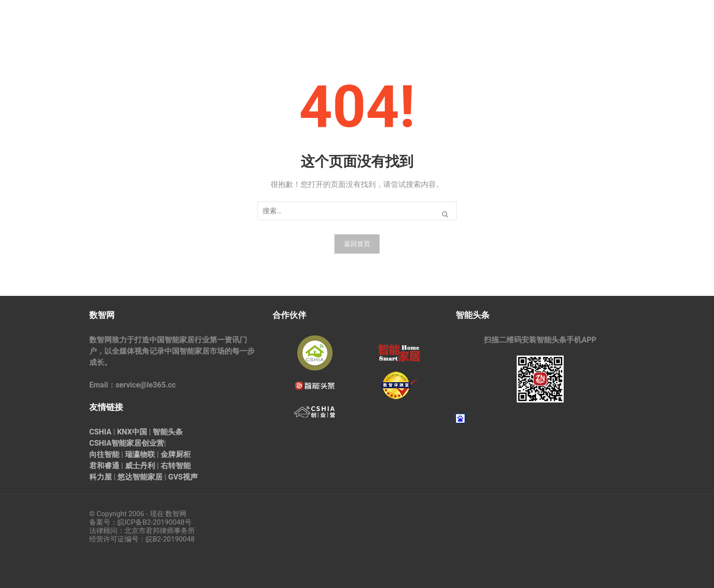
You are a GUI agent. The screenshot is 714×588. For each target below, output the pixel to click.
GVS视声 (183, 477)
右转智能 (176, 466)
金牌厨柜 (176, 454)
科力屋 (101, 477)
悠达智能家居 (140, 477)
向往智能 (104, 454)
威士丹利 (140, 466)
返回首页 (357, 244)
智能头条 (168, 432)
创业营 (153, 443)
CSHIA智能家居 (115, 443)
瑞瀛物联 (140, 454)
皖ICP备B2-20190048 (151, 522)
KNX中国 (132, 432)
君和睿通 (104, 466)
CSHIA (100, 432)
